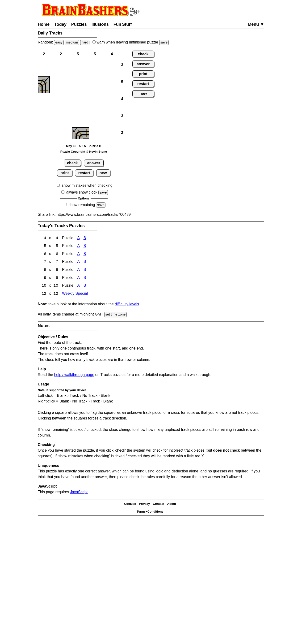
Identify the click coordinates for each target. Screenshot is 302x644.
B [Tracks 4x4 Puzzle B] (85, 238)
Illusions (100, 24)
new (103, 173)
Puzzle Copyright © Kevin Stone (84, 152)
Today (60, 24)
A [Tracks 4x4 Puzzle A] (78, 238)
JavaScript (79, 493)
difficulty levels (127, 305)
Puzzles (79, 24)
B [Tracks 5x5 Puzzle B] (85, 246)
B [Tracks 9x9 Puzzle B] (85, 279)
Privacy (144, 505)
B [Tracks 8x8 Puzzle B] (85, 270)
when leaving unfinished (131, 42)
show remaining (82, 205)
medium (72, 42)
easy (59, 42)
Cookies (130, 505)
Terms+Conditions (150, 512)
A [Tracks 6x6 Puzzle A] (78, 254)
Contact (159, 505)
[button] (44, 65)
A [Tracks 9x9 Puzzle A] (78, 279)
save (164, 42)
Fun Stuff (123, 24)
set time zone (116, 315)
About (172, 505)
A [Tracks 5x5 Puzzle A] (78, 246)
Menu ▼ (256, 24)
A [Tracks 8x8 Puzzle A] (78, 270)
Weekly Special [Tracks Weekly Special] (75, 295)
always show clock (82, 192)
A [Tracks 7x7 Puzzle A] (78, 262)
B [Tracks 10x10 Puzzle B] (85, 287)
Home (44, 24)
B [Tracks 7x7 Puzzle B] (85, 262)
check (72, 163)
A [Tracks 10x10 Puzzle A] (78, 287)
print (65, 173)
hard (85, 42)
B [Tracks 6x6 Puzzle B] (85, 254)
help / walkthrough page (74, 375)
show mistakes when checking (87, 185)
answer (94, 163)
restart (84, 173)
